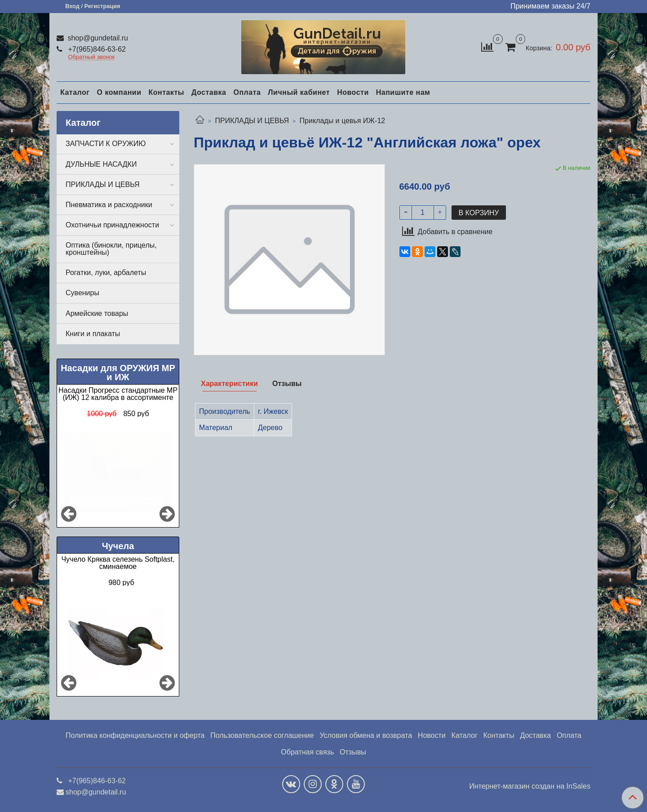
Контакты (166, 92)
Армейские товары (97, 313)
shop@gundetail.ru (97, 38)
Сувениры (82, 293)
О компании (119, 92)
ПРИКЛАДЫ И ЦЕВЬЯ (252, 121)
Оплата (247, 92)
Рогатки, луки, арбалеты (106, 273)
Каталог (75, 92)
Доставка (209, 92)
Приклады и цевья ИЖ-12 (343, 121)
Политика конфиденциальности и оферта (135, 735)
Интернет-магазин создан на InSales (530, 786)
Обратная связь (307, 752)
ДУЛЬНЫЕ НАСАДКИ (101, 164)
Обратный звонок (92, 57)
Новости (353, 92)
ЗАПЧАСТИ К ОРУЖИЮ (106, 144)
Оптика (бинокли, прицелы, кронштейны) (111, 249)
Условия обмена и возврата (366, 735)
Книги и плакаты (93, 334)
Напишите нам (403, 92)
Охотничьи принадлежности (112, 225)
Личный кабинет (299, 92)
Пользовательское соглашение (262, 735)
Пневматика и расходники (109, 205)
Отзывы (353, 752)
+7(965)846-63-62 (96, 49)
